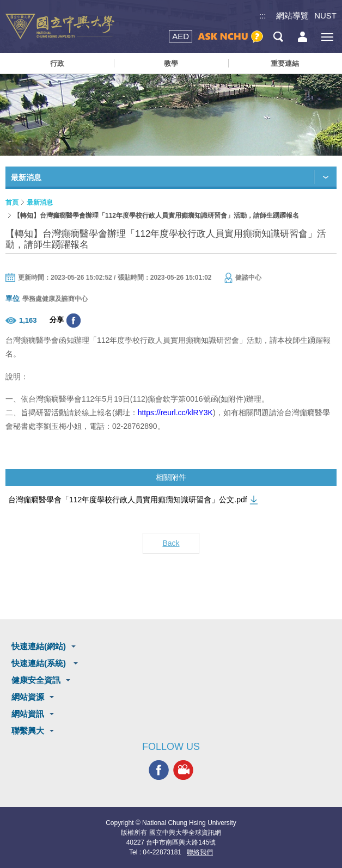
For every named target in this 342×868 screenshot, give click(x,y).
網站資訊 (28, 714)
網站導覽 (292, 16)
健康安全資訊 (36, 680)
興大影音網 (183, 770)
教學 (171, 63)
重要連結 (285, 63)
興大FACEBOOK (159, 770)
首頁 (12, 202)
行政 (57, 63)
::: (263, 16)
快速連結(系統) (40, 663)
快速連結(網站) (39, 646)
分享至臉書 (74, 321)
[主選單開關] (327, 37)
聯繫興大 (28, 731)
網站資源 (28, 697)
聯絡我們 (200, 852)
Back (171, 543)
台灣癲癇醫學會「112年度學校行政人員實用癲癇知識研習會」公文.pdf (128, 500)
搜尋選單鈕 (278, 37)
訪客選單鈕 (303, 37)
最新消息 (40, 202)
